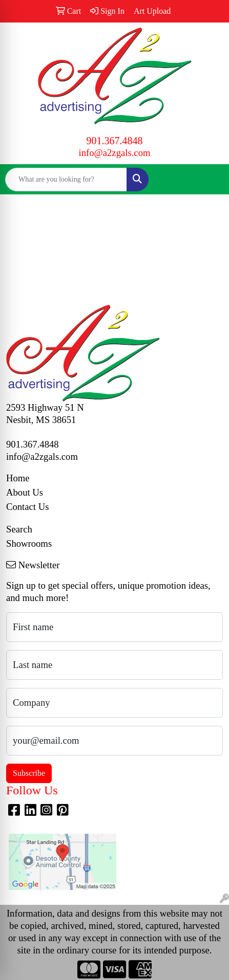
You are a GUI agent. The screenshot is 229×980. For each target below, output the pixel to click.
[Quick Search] (66, 180)
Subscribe (29, 773)
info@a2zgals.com (115, 153)
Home (18, 478)
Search (19, 529)
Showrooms (29, 543)
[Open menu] (209, 180)
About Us (25, 492)
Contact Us (27, 507)
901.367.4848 (115, 141)
